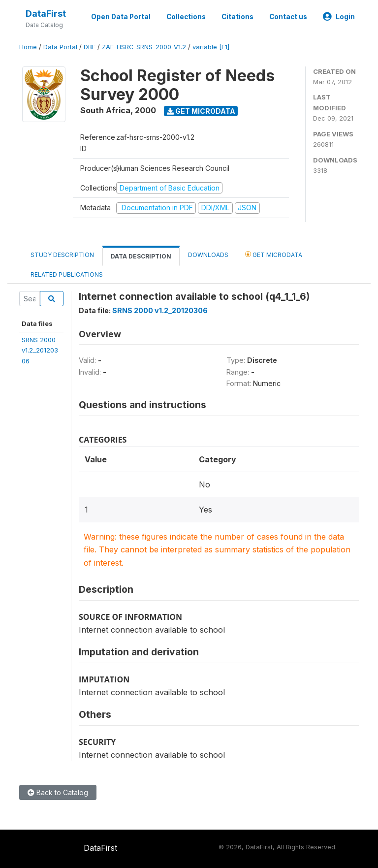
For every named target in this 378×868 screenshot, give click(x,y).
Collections (186, 17)
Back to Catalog (58, 792)
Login (339, 17)
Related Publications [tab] (67, 274)
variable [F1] (211, 47)
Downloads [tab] (208, 255)
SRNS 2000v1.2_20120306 (40, 350)
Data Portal (60, 47)
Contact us (288, 17)
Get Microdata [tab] (274, 254)
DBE (90, 47)
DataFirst (46, 14)
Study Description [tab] (62, 255)
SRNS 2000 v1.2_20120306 (160, 310)
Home (28, 47)
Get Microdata (201, 111)
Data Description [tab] (141, 256)
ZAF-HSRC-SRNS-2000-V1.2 (144, 47)
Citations (237, 17)
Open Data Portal (121, 17)
